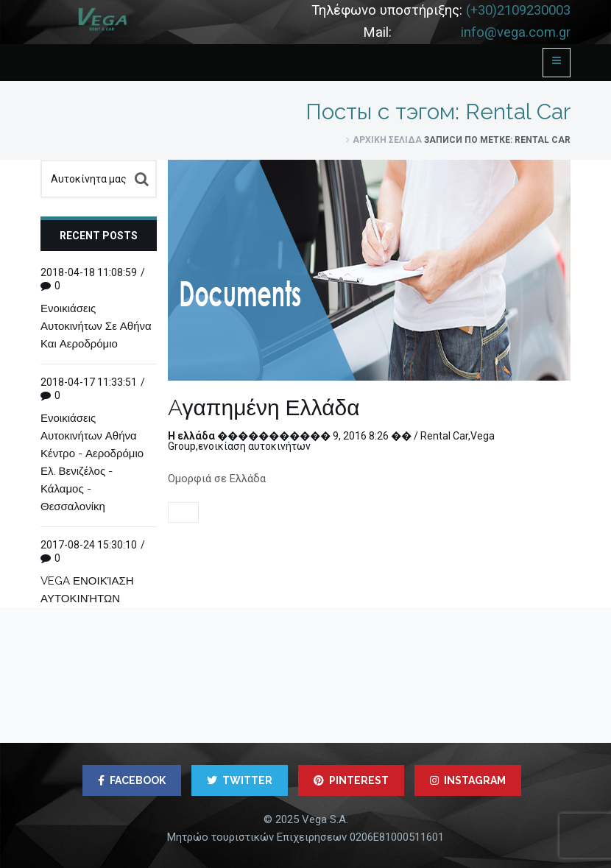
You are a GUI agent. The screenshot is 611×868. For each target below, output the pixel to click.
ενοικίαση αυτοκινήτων (254, 446)
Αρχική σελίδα (387, 140)
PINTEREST (351, 780)
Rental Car (444, 436)
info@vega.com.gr (516, 32)
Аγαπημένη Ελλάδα (264, 407)
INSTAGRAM (468, 780)
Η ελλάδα (191, 436)
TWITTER (240, 780)
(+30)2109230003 (518, 10)
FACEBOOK (132, 780)
